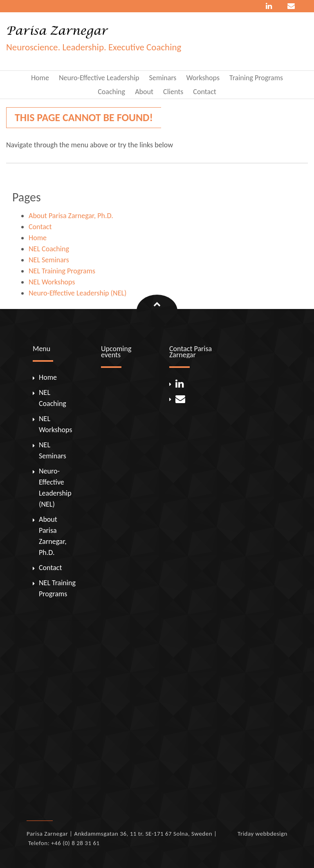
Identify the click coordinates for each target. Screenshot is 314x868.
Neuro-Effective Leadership (99, 78)
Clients (173, 92)
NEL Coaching (49, 249)
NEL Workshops (52, 282)
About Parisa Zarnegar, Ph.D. (71, 216)
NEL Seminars (49, 260)
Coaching (111, 92)
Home (40, 78)
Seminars (163, 78)
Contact (204, 92)
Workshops (203, 78)
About (144, 92)
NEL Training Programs (62, 271)
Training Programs (256, 78)
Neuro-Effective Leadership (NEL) (77, 293)
